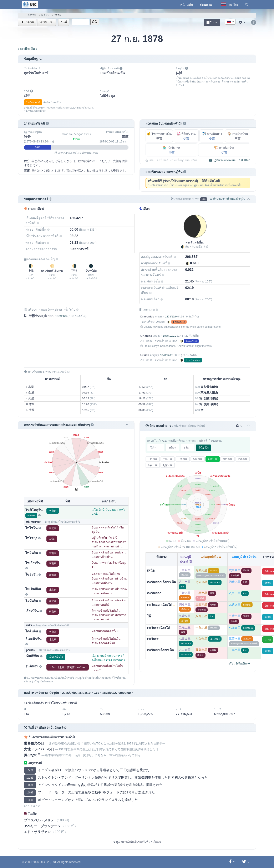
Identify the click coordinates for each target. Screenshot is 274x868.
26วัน (28, 22)
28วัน (46, 22)
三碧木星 (183, 459)
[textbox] (230, 22)
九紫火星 (168, 465)
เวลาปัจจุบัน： (28, 49)
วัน (210, 22)
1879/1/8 (61, 316)
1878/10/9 (171, 317)
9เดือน (45, 15)
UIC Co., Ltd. (48, 862)
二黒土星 (168, 459)
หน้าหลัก (187, 4)
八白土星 (153, 465)
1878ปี (32, 15)
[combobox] (230, 22)
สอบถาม (206, 4)
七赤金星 (243, 459)
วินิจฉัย (204, 448)
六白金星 (228, 459)
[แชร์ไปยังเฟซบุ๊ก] (230, 862)
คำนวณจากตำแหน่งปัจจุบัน (227, 199)
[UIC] (30, 4)
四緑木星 (198, 459)
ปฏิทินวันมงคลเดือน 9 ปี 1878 (230, 160)
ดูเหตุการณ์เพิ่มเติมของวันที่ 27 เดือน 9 (137, 842)
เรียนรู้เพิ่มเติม (240, 663)
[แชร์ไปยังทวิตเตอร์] (244, 862)
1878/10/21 (169, 336)
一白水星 (153, 459)
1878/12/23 (167, 355)
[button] (247, 5)
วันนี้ (64, 22)
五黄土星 (213, 459)
